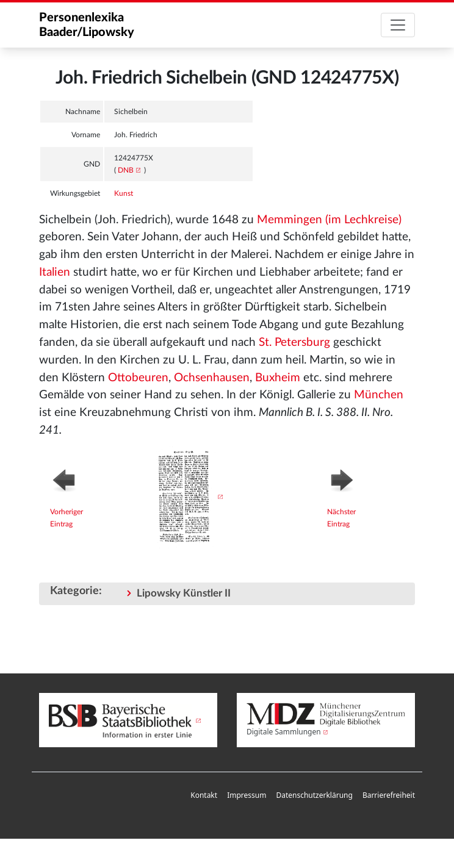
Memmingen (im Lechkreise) (329, 220)
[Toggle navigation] (398, 25)
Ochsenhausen (212, 378)
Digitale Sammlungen (284, 732)
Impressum (247, 795)
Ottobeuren (138, 378)
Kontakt (204, 795)
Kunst (124, 193)
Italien (55, 272)
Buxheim (278, 378)
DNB (126, 170)
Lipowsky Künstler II (184, 593)
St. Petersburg (294, 343)
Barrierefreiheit (389, 795)
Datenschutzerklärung (314, 795)
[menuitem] (204, 796)
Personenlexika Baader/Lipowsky (87, 25)
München (379, 395)
